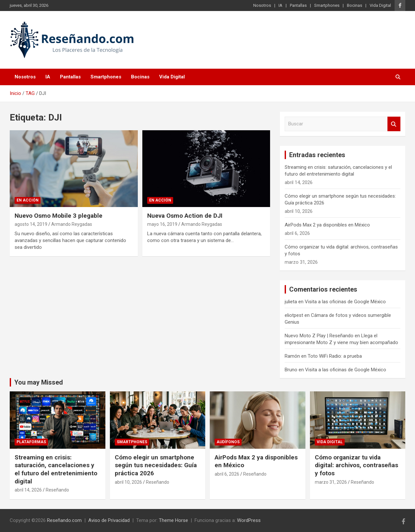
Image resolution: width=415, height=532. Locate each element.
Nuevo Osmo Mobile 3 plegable (59, 216)
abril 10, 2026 (128, 482)
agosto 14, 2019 (31, 224)
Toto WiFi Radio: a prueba (335, 356)
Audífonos (228, 442)
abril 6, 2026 (227, 474)
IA (280, 5)
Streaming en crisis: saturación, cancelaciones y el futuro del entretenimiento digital (56, 469)
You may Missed (39, 382)
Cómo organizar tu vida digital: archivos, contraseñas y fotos (356, 465)
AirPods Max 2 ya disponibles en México (327, 225)
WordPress (249, 520)
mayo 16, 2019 (162, 224)
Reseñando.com (64, 520)
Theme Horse (173, 520)
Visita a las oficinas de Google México (345, 302)
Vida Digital (380, 5)
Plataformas (31, 442)
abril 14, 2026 (28, 490)
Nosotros (262, 5)
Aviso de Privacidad (109, 520)
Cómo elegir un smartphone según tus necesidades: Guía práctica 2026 (156, 465)
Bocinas (355, 5)
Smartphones (327, 5)
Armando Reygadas (72, 224)
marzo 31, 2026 (331, 482)
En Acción (28, 200)
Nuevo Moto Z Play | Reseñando (319, 336)
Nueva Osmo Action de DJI (185, 216)
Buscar (394, 124)
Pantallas (298, 5)
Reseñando (57, 490)
